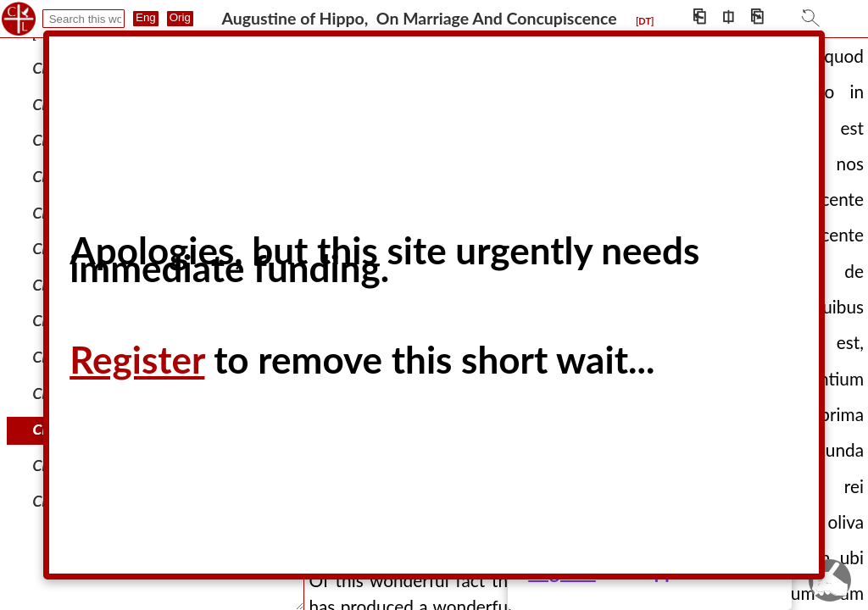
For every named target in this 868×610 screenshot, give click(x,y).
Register (137, 359)
